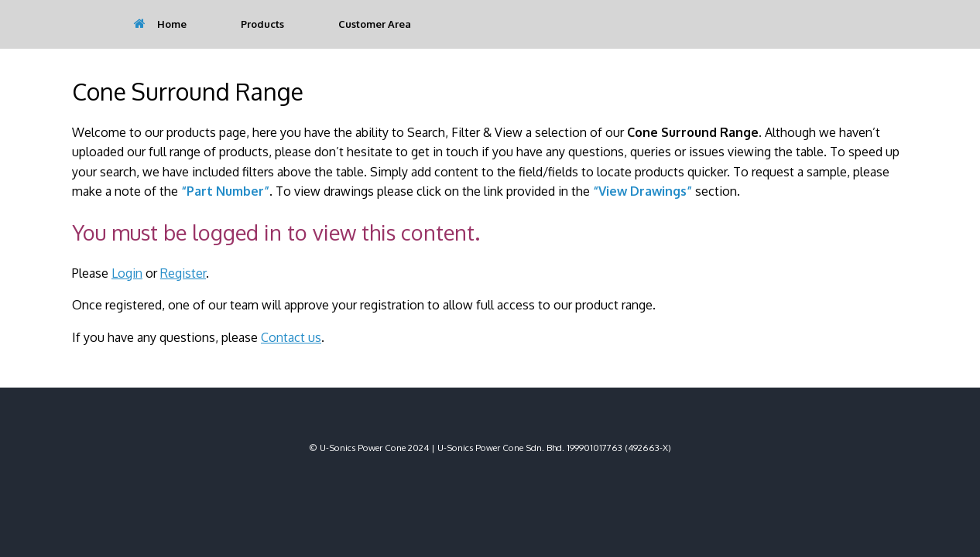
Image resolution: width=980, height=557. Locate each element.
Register (183, 273)
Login (127, 273)
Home (160, 24)
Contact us (291, 337)
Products (262, 24)
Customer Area (375, 24)
